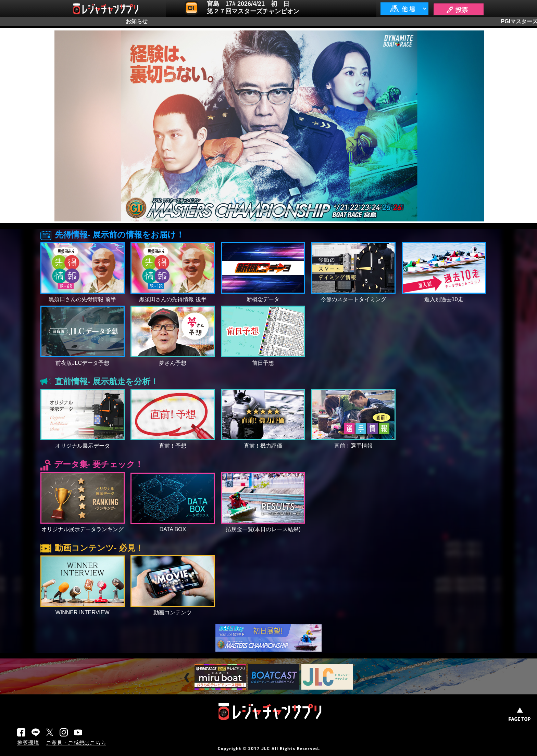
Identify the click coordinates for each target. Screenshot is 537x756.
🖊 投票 (457, 10)
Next (359, 677)
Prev (188, 677)
